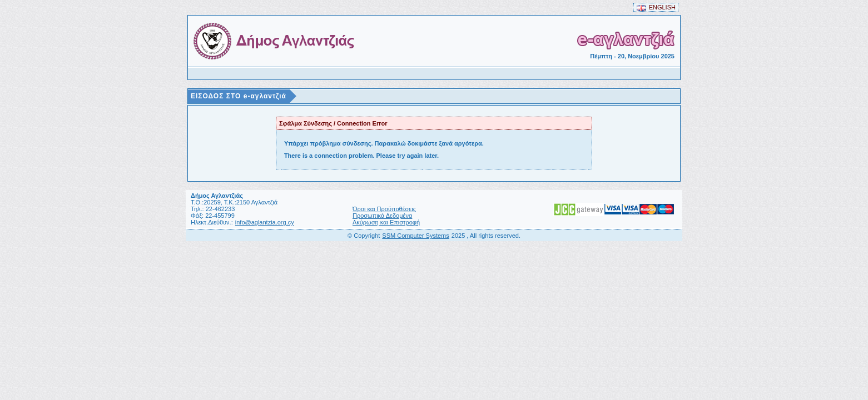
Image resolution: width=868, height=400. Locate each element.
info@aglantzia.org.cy (265, 222)
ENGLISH (656, 7)
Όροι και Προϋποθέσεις (384, 209)
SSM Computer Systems (415, 236)
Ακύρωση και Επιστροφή (386, 222)
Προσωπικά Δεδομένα (382, 216)
